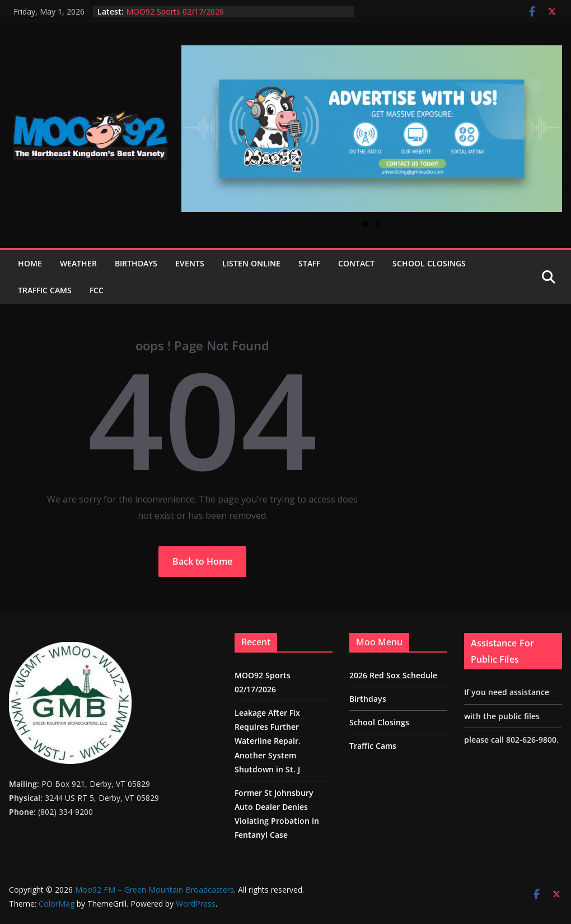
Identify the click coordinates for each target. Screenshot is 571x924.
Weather (78, 263)
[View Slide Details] (372, 129)
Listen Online (251, 263)
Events (190, 263)
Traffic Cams (45, 290)
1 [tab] (365, 224)
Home (30, 263)
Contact (356, 263)
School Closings (429, 263)
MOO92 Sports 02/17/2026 (175, 11)
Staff (309, 263)
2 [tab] (378, 224)
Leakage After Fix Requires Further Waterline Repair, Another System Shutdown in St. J (268, 741)
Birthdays (136, 263)
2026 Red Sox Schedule (393, 675)
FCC (97, 290)
